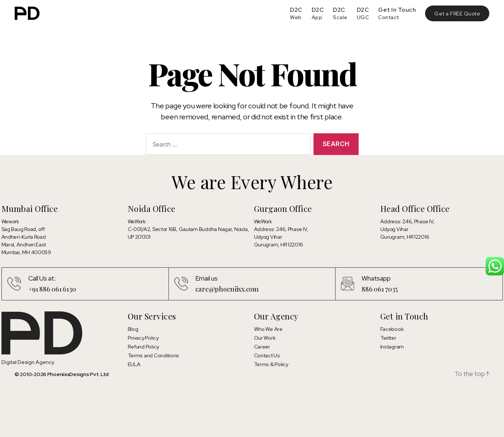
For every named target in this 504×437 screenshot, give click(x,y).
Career (262, 347)
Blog (133, 329)
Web (296, 17)
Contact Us (267, 355)
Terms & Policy (271, 364)
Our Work (265, 338)
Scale (340, 17)
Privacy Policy (143, 338)
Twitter (388, 338)
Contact (389, 17)
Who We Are (268, 329)
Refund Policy (144, 347)
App (317, 17)
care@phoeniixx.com (227, 289)
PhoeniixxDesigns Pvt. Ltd (78, 374)
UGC (363, 17)
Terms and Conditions (154, 355)
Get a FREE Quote (457, 14)
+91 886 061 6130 (52, 289)
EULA (134, 364)
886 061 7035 (380, 289)
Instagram (392, 347)
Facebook (392, 329)
